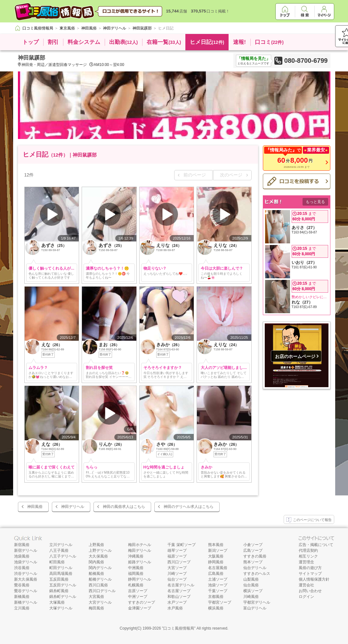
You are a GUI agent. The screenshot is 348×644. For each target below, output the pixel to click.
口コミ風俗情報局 (179, 628)
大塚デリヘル (61, 608)
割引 (53, 42)
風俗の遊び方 (310, 568)
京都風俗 (216, 597)
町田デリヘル (61, 568)
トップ (31, 42)
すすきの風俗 (255, 556)
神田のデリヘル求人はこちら (189, 507)
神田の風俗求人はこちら (124, 507)
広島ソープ (253, 550)
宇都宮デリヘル (257, 602)
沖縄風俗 (136, 556)
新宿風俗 (22, 545)
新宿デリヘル (26, 550)
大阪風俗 (216, 556)
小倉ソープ (253, 545)
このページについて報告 (309, 520)
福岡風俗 (136, 574)
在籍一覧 (164, 42)
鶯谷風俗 (22, 585)
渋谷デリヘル (26, 574)
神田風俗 (35, 507)
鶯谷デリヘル (26, 591)
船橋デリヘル (100, 579)
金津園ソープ (140, 608)
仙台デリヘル (255, 568)
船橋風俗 (96, 574)
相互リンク (308, 556)
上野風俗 (96, 545)
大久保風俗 (98, 556)
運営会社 (306, 585)
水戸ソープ (177, 602)
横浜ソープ (253, 591)
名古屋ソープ (179, 591)
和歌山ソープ (179, 597)
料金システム (84, 42)
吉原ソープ (138, 591)
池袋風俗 (22, 556)
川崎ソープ (177, 574)
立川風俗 (22, 608)
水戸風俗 (175, 608)
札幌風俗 (136, 585)
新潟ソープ (218, 550)
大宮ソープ (177, 568)
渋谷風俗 (22, 568)
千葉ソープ (218, 591)
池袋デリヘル (26, 562)
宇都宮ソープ (220, 602)
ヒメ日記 (207, 42)
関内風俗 (96, 562)
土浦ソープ (218, 579)
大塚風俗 (57, 602)
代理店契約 (308, 550)
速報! (239, 42)
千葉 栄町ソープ (181, 545)
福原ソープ (177, 556)
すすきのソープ (142, 602)
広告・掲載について (316, 545)
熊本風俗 (216, 545)
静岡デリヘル (140, 579)
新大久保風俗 (26, 579)
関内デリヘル (100, 568)
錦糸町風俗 (59, 591)
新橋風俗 (22, 597)
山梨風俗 (251, 579)
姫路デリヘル (140, 562)
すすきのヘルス (257, 574)
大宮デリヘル (100, 602)
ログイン (306, 597)
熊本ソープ (253, 562)
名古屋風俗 (218, 568)
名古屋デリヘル (181, 585)
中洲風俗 (136, 568)
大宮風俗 (96, 597)
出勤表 (124, 42)
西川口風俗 (98, 585)
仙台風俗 (251, 585)
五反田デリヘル (63, 585)
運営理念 (306, 562)
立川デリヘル (61, 545)
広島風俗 (216, 574)
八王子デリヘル (63, 556)
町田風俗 (57, 562)
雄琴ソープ (177, 550)
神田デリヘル (73, 507)
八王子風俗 (59, 550)
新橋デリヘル (26, 602)
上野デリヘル (100, 550)
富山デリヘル (255, 608)
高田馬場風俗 (61, 574)
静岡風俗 (216, 562)
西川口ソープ (179, 562)
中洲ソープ (138, 597)
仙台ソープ (177, 579)
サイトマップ (310, 574)
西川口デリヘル (102, 591)
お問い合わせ (310, 591)
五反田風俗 (59, 579)
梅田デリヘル (140, 550)
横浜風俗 (216, 608)
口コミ (269, 42)
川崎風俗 (251, 597)
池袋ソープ (218, 585)
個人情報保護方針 (314, 579)
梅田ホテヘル (140, 545)
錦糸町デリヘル (63, 597)
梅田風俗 (96, 608)
